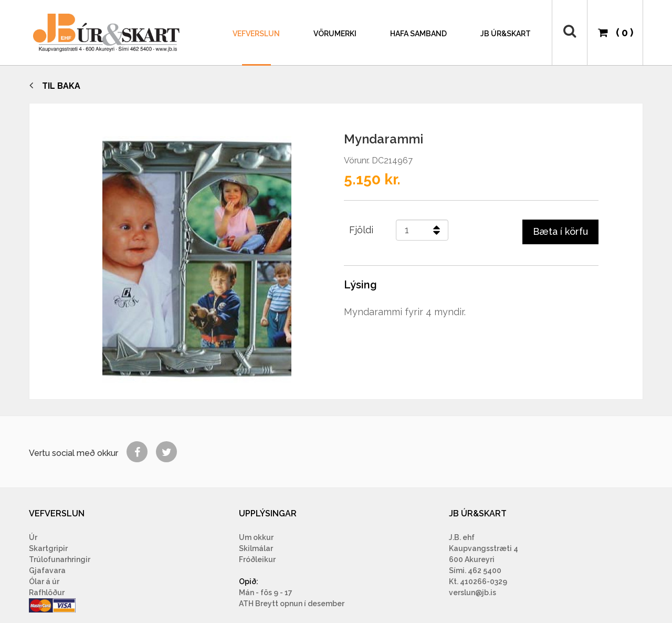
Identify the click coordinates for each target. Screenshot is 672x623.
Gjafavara (47, 570)
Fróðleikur (257, 559)
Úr (33, 537)
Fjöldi (361, 230)
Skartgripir (48, 548)
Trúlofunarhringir (60, 559)
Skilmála (255, 548)
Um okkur (256, 537)
